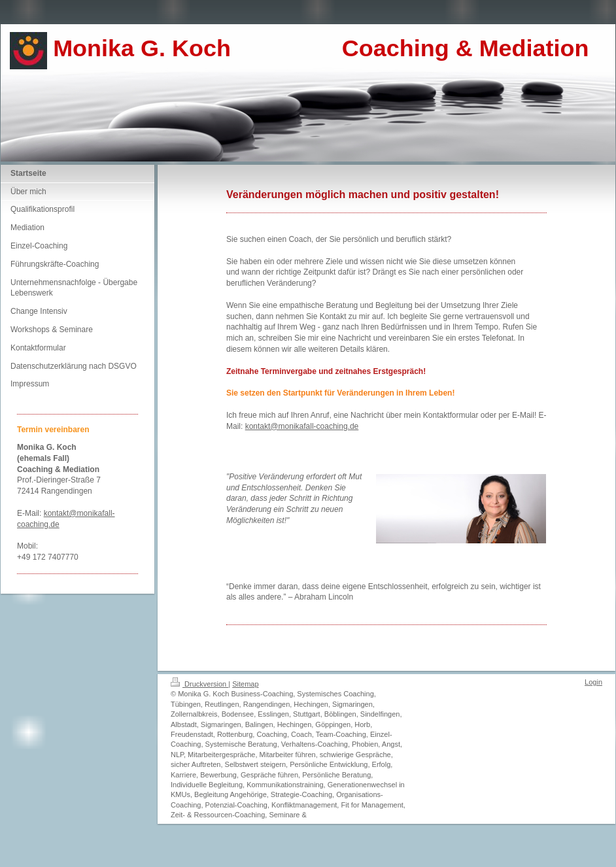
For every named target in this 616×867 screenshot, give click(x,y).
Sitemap (245, 684)
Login (593, 682)
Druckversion (199, 684)
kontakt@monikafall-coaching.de (302, 426)
